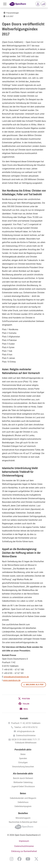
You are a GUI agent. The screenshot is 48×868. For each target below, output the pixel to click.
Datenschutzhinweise (26, 735)
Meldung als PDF (35, 685)
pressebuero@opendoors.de (16, 677)
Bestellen (23, 813)
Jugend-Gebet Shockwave (23, 786)
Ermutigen (23, 762)
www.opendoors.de (12, 680)
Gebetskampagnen (23, 806)
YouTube (28, 859)
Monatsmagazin (23, 818)
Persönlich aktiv (23, 750)
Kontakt (24, 718)
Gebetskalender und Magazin (23, 798)
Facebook (19, 859)
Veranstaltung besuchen (23, 767)
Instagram (12, 859)
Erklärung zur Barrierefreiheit (24, 851)
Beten (23, 754)
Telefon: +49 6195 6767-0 (26, 727)
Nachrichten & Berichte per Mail (23, 822)
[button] (24, 699)
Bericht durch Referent (23, 778)
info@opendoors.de (26, 731)
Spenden (23, 758)
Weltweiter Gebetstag (23, 782)
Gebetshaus (23, 802)
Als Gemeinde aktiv (23, 774)
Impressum (24, 841)
